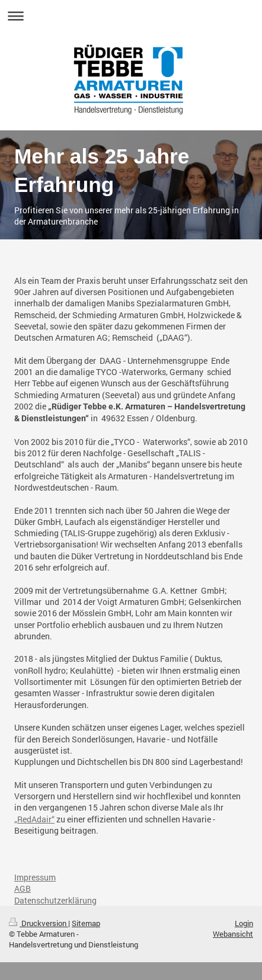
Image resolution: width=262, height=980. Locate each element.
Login (244, 923)
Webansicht (233, 934)
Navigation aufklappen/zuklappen (131, 16)
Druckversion (39, 923)
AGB (23, 888)
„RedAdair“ (34, 819)
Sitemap (86, 923)
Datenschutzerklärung (55, 900)
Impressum (35, 877)
